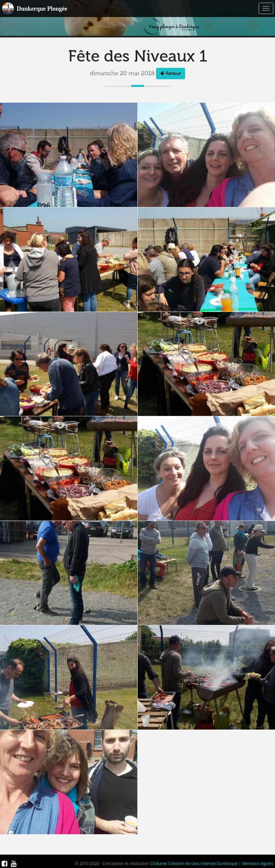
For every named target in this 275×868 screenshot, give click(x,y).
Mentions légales (258, 863)
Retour (171, 74)
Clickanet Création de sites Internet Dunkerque (194, 863)
